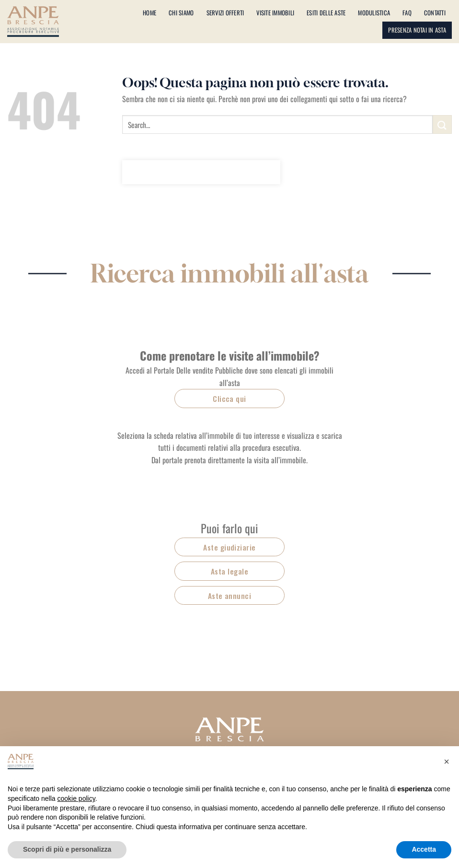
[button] (447, 762)
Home (149, 13)
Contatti (435, 13)
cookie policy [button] (76, 798)
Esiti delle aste (326, 13)
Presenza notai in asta (417, 30)
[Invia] (442, 124)
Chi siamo (181, 13)
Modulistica (374, 13)
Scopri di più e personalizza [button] (67, 849)
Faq (407, 13)
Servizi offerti (225, 13)
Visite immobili (275, 13)
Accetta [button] (424, 849)
